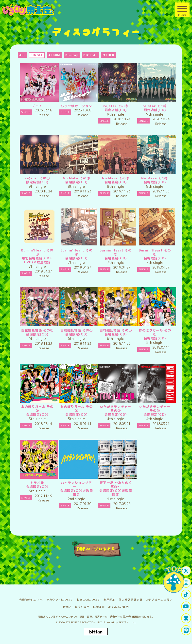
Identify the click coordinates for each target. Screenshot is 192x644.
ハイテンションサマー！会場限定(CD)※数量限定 (77, 489)
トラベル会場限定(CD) (37, 485)
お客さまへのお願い (159, 600)
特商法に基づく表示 (76, 607)
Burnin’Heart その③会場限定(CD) (116, 254)
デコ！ (37, 106)
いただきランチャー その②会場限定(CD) (117, 411)
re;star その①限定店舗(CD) (37, 180)
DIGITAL (90, 55)
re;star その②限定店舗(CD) (155, 108)
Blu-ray (72, 55)
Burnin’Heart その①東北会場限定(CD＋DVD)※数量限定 (37, 256)
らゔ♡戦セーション (76, 106)
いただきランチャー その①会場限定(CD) (157, 411)
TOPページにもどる (96, 549)
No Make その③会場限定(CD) (76, 180)
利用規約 (109, 600)
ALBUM (54, 55)
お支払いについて (88, 600)
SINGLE (37, 55)
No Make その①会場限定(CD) (155, 180)
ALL (22, 55)
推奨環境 (99, 607)
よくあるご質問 (119, 607)
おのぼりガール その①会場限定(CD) (77, 411)
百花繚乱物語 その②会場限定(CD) (77, 332)
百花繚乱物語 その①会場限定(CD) (116, 332)
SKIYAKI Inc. (127, 622)
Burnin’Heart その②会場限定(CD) (155, 254)
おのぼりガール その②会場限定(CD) (37, 411)
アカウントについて (60, 600)
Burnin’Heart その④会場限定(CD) (76, 254)
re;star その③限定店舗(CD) (116, 108)
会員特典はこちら (31, 600)
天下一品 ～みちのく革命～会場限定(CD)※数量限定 (116, 489)
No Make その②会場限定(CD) (116, 180)
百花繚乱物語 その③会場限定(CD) (37, 332)
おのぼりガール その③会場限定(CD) (155, 334)
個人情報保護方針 (131, 600)
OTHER (108, 55)
